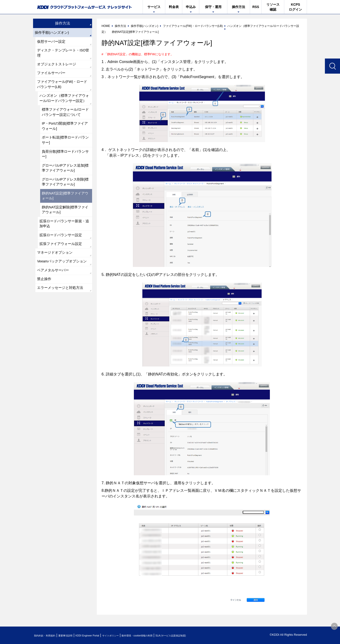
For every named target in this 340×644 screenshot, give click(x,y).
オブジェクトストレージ (58, 68)
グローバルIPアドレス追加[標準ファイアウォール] (65, 188)
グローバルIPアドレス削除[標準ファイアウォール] (65, 203)
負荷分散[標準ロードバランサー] (65, 172)
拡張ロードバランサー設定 (62, 262)
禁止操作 (45, 316)
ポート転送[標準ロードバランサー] (65, 157)
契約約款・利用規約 (49, 635)
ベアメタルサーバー (54, 306)
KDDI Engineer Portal (105, 635)
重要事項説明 (76, 635)
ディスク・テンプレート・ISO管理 (63, 55)
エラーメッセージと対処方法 (62, 325)
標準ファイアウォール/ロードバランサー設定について (65, 126)
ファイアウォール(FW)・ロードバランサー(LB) (62, 90)
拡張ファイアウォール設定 (62, 271)
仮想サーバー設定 (52, 43)
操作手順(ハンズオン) (53, 33)
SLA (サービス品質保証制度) (215, 635)
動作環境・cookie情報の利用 (171, 635)
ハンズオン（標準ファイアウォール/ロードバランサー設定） (64, 108)
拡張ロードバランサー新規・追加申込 (64, 249)
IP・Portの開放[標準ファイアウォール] (65, 142)
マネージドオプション (56, 281)
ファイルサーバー (52, 78)
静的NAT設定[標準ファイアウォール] (65, 218)
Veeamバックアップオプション (62, 293)
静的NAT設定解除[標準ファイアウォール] (65, 234)
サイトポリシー (135, 635)
